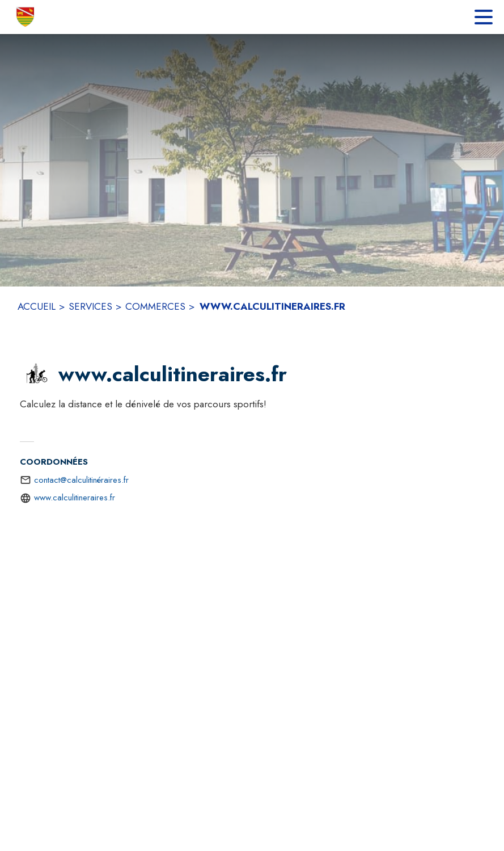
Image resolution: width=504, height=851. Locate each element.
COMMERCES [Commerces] (155, 306)
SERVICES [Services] (90, 306)
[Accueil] (26, 17)
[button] (37, 374)
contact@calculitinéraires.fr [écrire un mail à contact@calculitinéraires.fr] (81, 480)
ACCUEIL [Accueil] (37, 306)
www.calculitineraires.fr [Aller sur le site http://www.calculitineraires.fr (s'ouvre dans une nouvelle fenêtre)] (75, 498)
